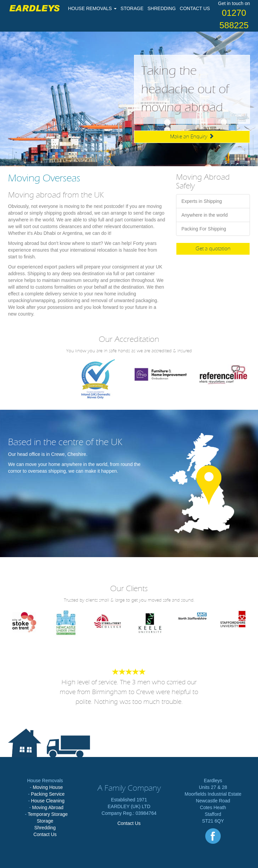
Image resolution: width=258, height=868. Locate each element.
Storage (45, 821)
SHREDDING (162, 8)
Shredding (45, 828)
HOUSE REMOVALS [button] (92, 8)
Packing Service (48, 794)
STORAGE (132, 8)
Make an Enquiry (192, 137)
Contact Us (45, 834)
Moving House (48, 787)
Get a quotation (213, 249)
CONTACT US (195, 8)
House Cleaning (48, 801)
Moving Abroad (48, 807)
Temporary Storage (48, 814)
